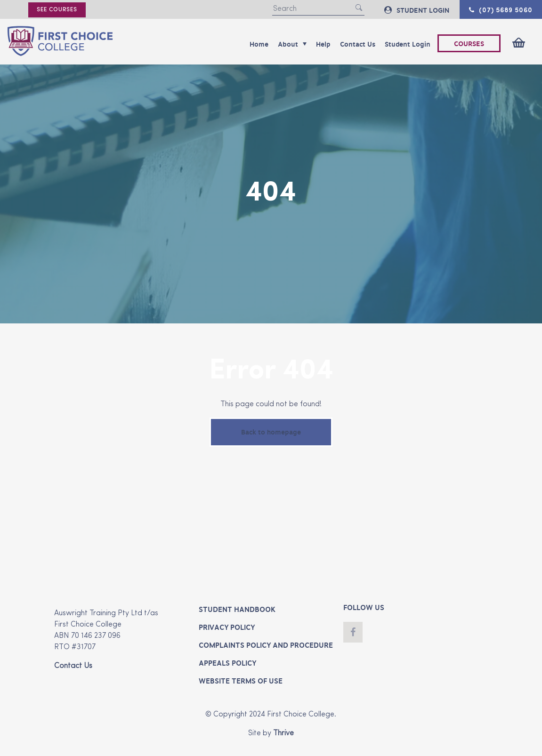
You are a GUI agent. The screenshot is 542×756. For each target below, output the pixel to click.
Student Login (408, 44)
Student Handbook (237, 610)
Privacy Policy (227, 627)
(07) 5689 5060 (501, 9)
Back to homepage (271, 432)
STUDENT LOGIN (417, 10)
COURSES (469, 44)
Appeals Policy (227, 663)
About (292, 44)
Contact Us (358, 44)
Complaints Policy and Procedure (266, 645)
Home (259, 44)
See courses (57, 10)
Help (323, 44)
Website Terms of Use (241, 681)
